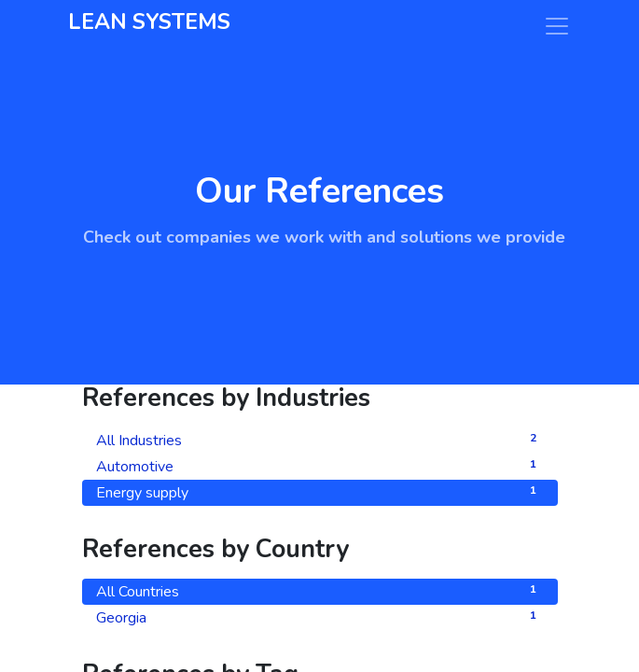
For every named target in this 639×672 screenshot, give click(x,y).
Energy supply (320, 492)
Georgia (320, 617)
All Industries (320, 440)
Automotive (320, 466)
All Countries (320, 591)
